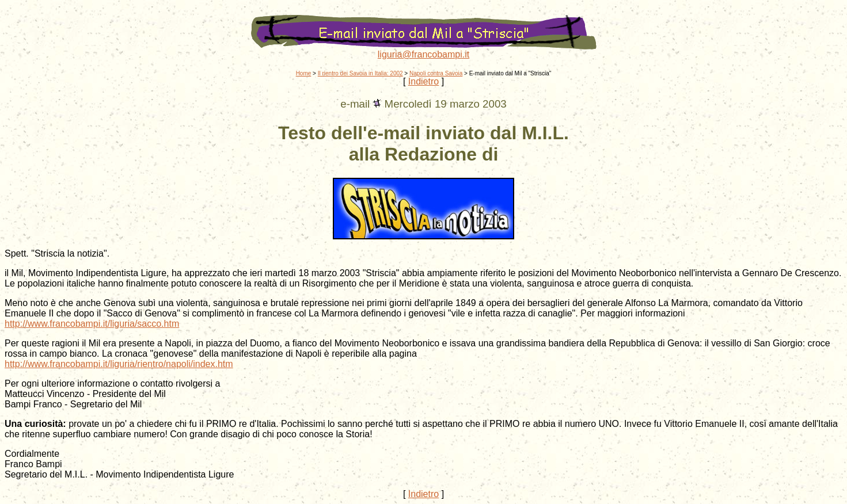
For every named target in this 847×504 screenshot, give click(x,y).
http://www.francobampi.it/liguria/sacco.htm (92, 324)
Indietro (424, 81)
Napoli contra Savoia (436, 73)
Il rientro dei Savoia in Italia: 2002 (360, 73)
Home (304, 73)
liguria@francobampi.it (424, 54)
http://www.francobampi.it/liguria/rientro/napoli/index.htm (119, 364)
